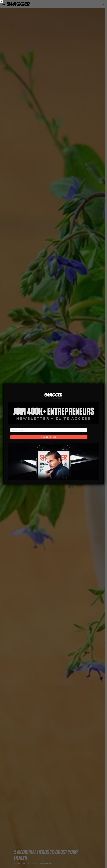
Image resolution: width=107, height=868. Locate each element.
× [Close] (1, 1)
